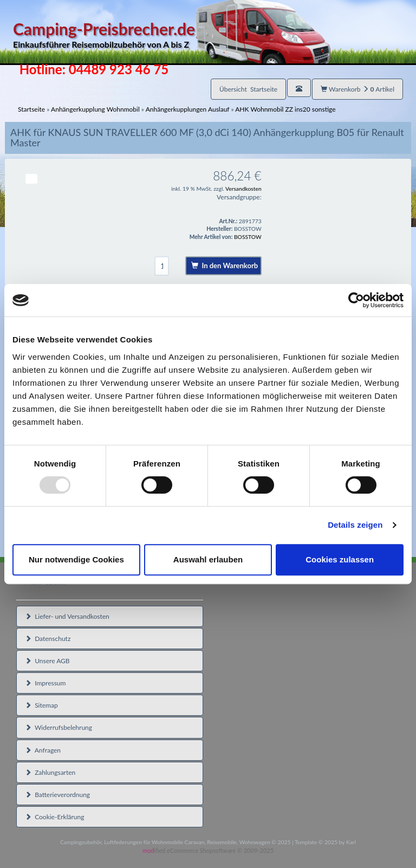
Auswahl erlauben (208, 559)
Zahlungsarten (50, 772)
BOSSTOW (248, 237)
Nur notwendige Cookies (76, 559)
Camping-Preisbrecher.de (172, 35)
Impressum (45, 683)
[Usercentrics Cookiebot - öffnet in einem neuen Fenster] (356, 300)
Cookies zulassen (340, 559)
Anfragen (43, 750)
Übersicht (248, 89)
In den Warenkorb (225, 265)
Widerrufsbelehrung (58, 727)
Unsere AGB (47, 661)
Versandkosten (243, 189)
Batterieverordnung (57, 795)
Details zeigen (355, 525)
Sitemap (41, 705)
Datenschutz (48, 639)
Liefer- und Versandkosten (67, 616)
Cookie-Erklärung (54, 817)
